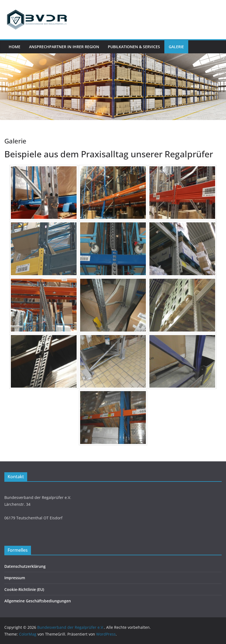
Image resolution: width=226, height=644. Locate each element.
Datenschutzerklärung (25, 566)
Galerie (176, 47)
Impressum (15, 578)
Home (15, 47)
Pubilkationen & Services (134, 47)
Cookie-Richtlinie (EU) (24, 589)
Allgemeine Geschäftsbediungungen (38, 601)
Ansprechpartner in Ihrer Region (64, 47)
